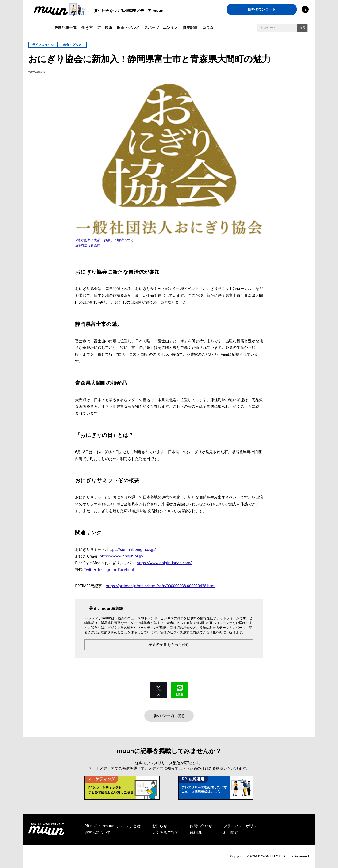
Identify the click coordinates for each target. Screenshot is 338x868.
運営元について (98, 833)
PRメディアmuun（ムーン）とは (113, 826)
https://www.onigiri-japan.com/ (164, 563)
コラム (208, 27)
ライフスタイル (43, 45)
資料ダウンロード (262, 9)
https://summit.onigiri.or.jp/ (131, 549)
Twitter (90, 570)
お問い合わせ (201, 826)
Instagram (107, 570)
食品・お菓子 (104, 240)
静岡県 (82, 245)
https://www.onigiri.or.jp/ (121, 556)
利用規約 (231, 833)
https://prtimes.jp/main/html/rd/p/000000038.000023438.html (161, 586)
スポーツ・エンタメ (161, 27)
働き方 (87, 27)
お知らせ (160, 826)
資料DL (196, 833)
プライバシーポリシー (242, 826)
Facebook (127, 570)
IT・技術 (105, 27)
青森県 (96, 245)
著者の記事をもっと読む (169, 644)
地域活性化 (125, 240)
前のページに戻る (169, 716)
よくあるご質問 (165, 833)
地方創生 (84, 240)
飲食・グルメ (128, 27)
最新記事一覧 (65, 27)
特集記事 (190, 27)
